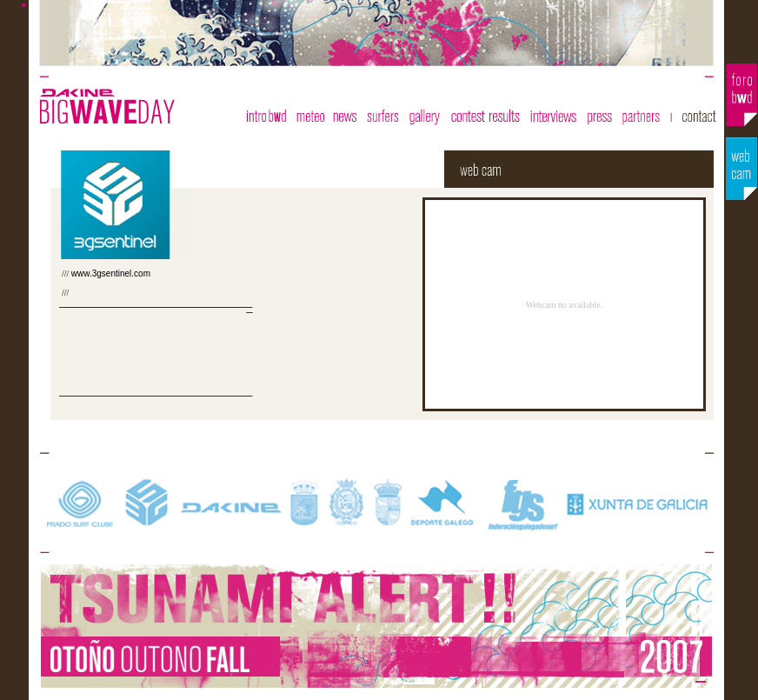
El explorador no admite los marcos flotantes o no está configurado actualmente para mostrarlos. (540, 304)
